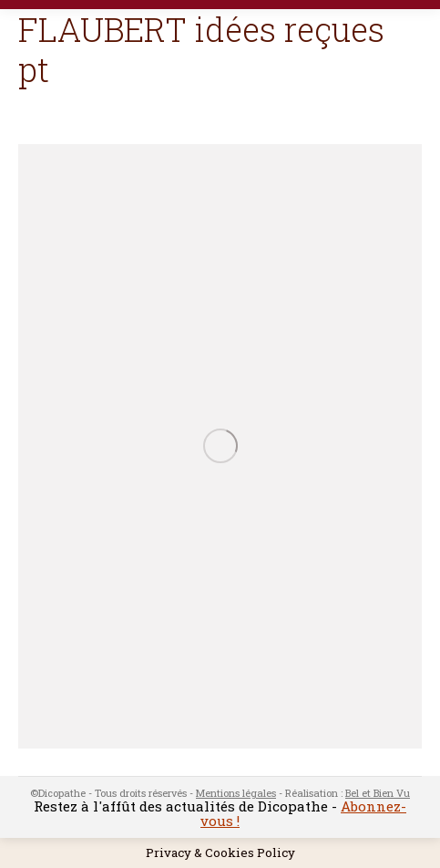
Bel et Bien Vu (378, 793)
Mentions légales (236, 793)
